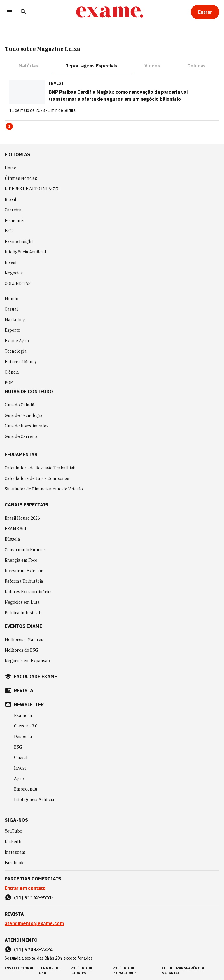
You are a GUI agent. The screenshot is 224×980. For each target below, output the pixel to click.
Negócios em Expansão (27, 661)
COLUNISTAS (18, 283)
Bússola (12, 539)
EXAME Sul (15, 529)
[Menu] (9, 12)
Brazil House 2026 (22, 518)
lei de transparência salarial (183, 971)
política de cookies (82, 971)
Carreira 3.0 (26, 726)
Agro (19, 779)
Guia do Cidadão (21, 405)
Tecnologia (16, 351)
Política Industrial (22, 613)
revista (24, 690)
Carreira (13, 210)
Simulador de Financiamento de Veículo (44, 489)
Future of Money (21, 362)
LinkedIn (14, 842)
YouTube (13, 831)
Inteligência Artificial (26, 252)
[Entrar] (205, 12)
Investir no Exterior (24, 571)
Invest (11, 262)
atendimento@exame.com (34, 923)
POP (9, 383)
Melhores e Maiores (24, 640)
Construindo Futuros (25, 550)
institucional (19, 968)
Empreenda (26, 789)
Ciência (12, 372)
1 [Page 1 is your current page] (9, 126)
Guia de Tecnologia (24, 415)
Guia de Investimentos (27, 426)
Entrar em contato (25, 888)
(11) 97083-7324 (33, 949)
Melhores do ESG (21, 650)
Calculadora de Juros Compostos (37, 478)
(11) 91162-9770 (33, 897)
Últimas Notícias (21, 178)
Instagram (15, 852)
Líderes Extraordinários (29, 592)
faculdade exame (35, 676)
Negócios (14, 273)
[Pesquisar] (23, 12)
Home (10, 168)
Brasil (10, 199)
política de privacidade (124, 971)
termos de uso (49, 971)
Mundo (12, 299)
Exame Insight (19, 241)
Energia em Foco (21, 560)
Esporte (12, 330)
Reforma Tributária (24, 581)
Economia (14, 220)
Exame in (23, 716)
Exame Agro (17, 341)
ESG (9, 231)
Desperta (23, 737)
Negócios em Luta (22, 602)
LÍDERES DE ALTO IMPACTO (32, 189)
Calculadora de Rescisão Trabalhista (41, 468)
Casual (11, 309)
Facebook (14, 863)
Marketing (15, 320)
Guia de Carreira (21, 436)
